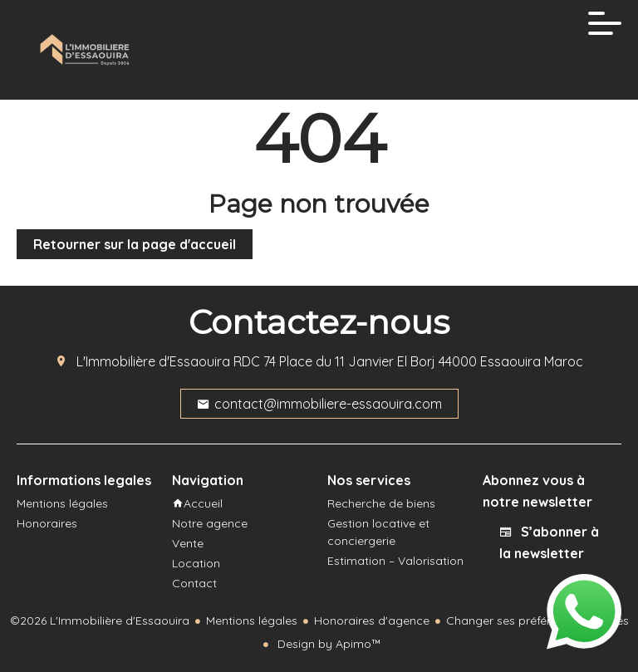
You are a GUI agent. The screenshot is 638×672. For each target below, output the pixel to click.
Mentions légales (252, 620)
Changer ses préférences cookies (537, 620)
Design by (328, 644)
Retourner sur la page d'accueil (135, 244)
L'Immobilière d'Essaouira (153, 361)
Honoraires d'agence (372, 620)
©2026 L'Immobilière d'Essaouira (100, 620)
